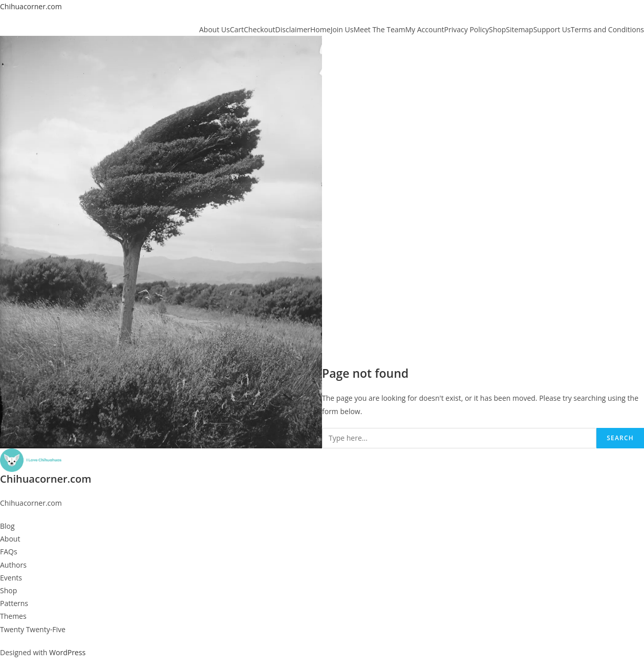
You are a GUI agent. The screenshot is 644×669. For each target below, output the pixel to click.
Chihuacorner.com (31, 6)
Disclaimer (293, 29)
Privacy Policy (467, 29)
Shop (497, 29)
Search (620, 438)
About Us (214, 29)
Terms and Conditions (607, 29)
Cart (237, 29)
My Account (425, 29)
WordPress (67, 652)
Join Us (342, 29)
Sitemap (519, 29)
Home (320, 29)
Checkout (259, 29)
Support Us (552, 29)
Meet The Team (379, 29)
